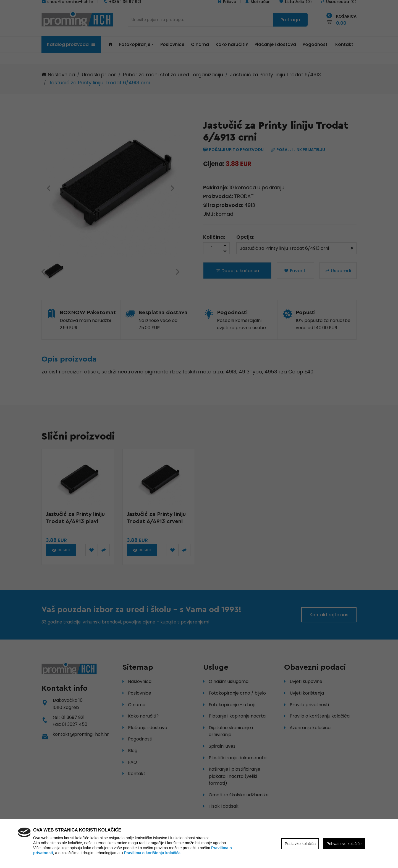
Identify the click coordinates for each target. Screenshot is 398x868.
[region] (199, 434)
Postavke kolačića (300, 844)
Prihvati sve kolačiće (344, 844)
